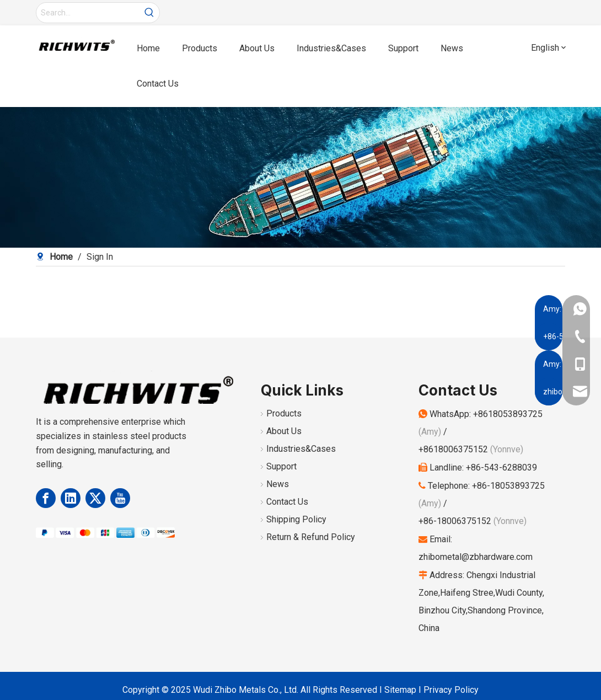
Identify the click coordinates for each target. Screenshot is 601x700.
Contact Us (287, 502)
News (278, 484)
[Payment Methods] (105, 532)
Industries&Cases (301, 449)
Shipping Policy (296, 519)
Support (281, 466)
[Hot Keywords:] (149, 13)
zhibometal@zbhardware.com (476, 557)
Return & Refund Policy (311, 537)
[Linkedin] (71, 498)
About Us (284, 431)
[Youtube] (120, 498)
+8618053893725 (508, 414)
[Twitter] (95, 498)
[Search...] (88, 13)
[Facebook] (46, 498)
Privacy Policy (451, 690)
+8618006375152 (453, 449)
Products (284, 413)
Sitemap (400, 690)
